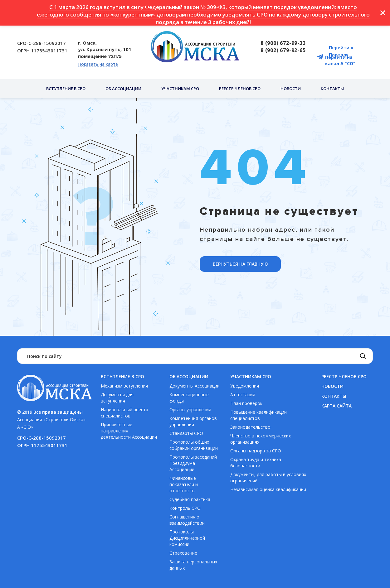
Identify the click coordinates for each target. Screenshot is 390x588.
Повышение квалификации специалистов (258, 415)
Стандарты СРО (186, 433)
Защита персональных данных (193, 565)
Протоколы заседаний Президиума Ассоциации (193, 463)
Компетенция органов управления (193, 421)
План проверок (246, 403)
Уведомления (245, 386)
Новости (291, 89)
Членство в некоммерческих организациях (261, 439)
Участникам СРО (180, 89)
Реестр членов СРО (240, 89)
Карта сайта (336, 406)
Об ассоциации (123, 89)
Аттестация (243, 395)
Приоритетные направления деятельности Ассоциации (129, 431)
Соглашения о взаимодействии (187, 520)
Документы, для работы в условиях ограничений (268, 477)
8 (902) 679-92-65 (283, 50)
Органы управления (190, 410)
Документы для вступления (117, 398)
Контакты (332, 89)
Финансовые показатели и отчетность (184, 484)
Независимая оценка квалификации (268, 489)
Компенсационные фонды (189, 398)
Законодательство (250, 427)
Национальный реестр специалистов (124, 413)
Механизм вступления (124, 386)
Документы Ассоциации (195, 386)
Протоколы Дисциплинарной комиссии (187, 538)
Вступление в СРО (66, 89)
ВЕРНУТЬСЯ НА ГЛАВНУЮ (240, 264)
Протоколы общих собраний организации (194, 445)
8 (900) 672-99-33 (283, 43)
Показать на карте (98, 64)
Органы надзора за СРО (256, 451)
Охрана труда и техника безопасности (256, 463)
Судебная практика (190, 499)
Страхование (183, 553)
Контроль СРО (185, 508)
